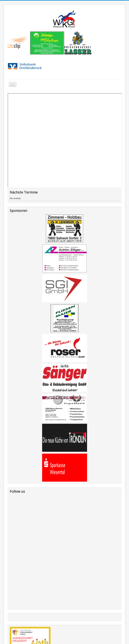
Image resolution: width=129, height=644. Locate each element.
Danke (10, 598)
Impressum (12, 616)
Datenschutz (13, 623)
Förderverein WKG (16, 604)
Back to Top (119, 637)
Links (9, 610)
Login (9, 629)
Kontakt (10, 592)
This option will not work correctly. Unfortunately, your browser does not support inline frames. (65, 140)
